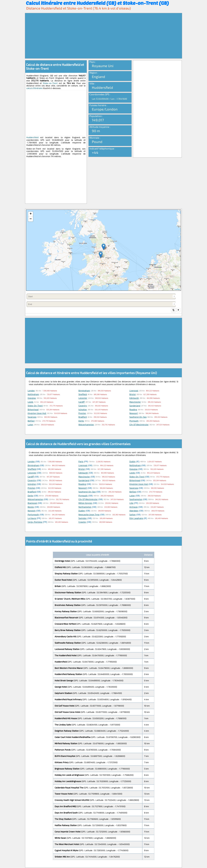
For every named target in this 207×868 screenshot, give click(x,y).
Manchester (135, 402)
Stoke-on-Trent (50, 83)
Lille (131, 503)
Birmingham (84, 391)
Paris (81, 462)
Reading (133, 410)
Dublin (132, 462)
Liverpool (134, 391)
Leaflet (177, 289)
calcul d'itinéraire (34, 88)
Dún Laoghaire (136, 519)
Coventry (83, 406)
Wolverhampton (86, 425)
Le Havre (32, 519)
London (31, 391)
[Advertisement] (103, 36)
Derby (81, 421)
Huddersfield (32, 137)
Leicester (83, 398)
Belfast (31, 421)
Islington (83, 410)
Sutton (133, 515)
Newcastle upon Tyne (89, 515)
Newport (134, 414)
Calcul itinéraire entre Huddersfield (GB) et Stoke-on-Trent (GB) (97, 3)
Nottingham (33, 395)
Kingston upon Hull (37, 414)
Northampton (85, 507)
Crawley (82, 522)
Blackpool (32, 503)
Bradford (83, 417)
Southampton (136, 500)
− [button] (31, 219)
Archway (134, 507)
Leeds (30, 402)
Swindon (83, 519)
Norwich (32, 511)
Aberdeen (134, 511)
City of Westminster (139, 425)
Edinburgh (134, 398)
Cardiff (82, 402)
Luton (30, 425)
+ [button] (31, 214)
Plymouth (134, 421)
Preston (82, 414)
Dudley (82, 511)
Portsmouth (33, 515)
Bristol (133, 395)
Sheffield (83, 395)
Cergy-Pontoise (35, 522)
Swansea (32, 417)
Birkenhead (33, 410)
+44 (95, 152)
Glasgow (32, 398)
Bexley (31, 507)
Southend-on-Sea (138, 417)
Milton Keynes (85, 503)
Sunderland (135, 406)
